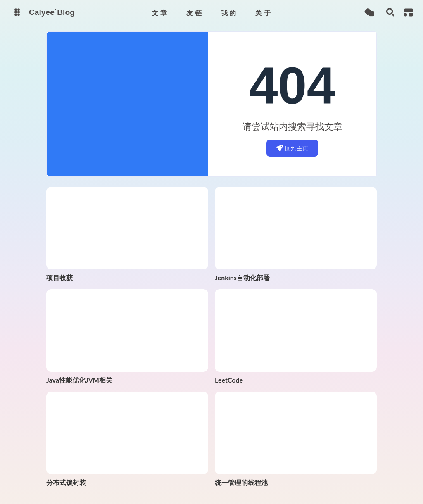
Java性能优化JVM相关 (79, 380)
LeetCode (229, 380)
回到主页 (292, 148)
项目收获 (59, 277)
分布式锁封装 (66, 482)
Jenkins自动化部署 (242, 277)
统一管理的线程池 (241, 482)
